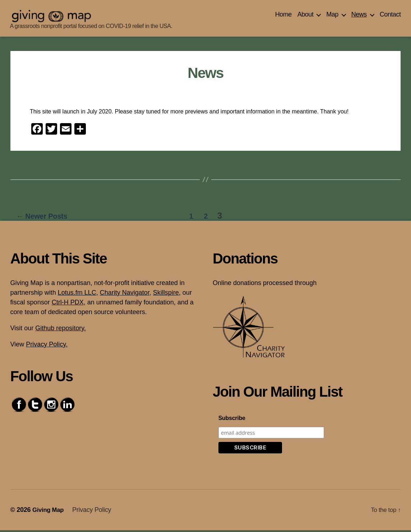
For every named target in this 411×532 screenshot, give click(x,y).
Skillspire (166, 294)
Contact (390, 17)
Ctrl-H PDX (68, 304)
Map (332, 17)
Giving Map (49, 512)
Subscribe (232, 420)
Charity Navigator (125, 294)
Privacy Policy (94, 512)
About (306, 17)
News (359, 17)
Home (283, 17)
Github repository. (61, 330)
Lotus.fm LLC (77, 294)
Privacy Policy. (47, 346)
